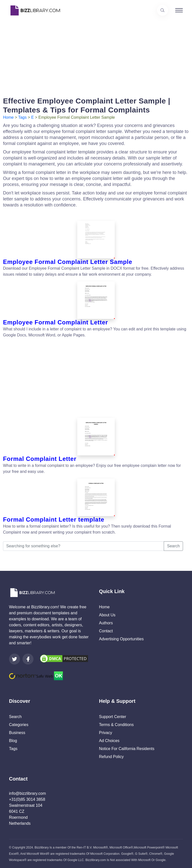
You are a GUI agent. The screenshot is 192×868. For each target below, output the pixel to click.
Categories (19, 725)
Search (173, 546)
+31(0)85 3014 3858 (27, 799)
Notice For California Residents (127, 749)
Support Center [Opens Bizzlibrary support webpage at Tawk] (113, 717)
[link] (14, 659)
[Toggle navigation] (179, 10)
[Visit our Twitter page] (14, 659)
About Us (107, 615)
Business (17, 733)
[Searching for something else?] (83, 546)
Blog (13, 741)
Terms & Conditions (116, 725)
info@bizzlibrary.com (27, 793)
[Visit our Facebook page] (28, 659)
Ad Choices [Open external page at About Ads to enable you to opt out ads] (109, 741)
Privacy (105, 733)
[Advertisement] (96, 56)
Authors (106, 623)
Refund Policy (111, 757)
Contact (106, 631)
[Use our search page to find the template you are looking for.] (162, 10)
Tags (22, 117)
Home (8, 117)
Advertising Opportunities (121, 639)
